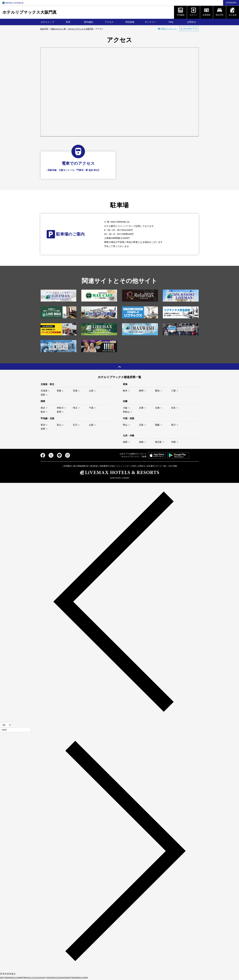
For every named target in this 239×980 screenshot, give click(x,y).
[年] (15, 730)
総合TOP (44, 29)
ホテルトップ (47, 22)
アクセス (109, 22)
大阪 (125, 408)
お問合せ (192, 22)
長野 (43, 429)
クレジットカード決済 (126, 466)
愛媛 (157, 425)
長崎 (141, 442)
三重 (173, 391)
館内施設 (89, 22)
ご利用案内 (67, 466)
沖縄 (173, 442)
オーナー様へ (162, 466)
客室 (68, 22)
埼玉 (75, 408)
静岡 (141, 391)
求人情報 (173, 466)
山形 (91, 391)
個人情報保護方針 (81, 466)
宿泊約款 (94, 466)
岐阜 (125, 391)
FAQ (171, 22)
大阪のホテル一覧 (58, 29)
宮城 (75, 391)
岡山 (125, 425)
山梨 (91, 425)
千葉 (91, 408)
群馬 (59, 412)
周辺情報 (130, 22)
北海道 (44, 391)
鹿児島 (158, 442)
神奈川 (60, 408)
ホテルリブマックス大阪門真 (30, 12)
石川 (75, 425)
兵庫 (141, 408)
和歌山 (126, 412)
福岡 (125, 442)
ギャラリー (150, 22)
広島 (141, 425)
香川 (173, 425)
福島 (43, 395)
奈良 (173, 408)
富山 (59, 425)
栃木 (43, 412)
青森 (59, 391)
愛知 (157, 391)
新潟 (43, 425)
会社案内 (151, 466)
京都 (157, 408)
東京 (43, 408)
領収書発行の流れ (107, 466)
